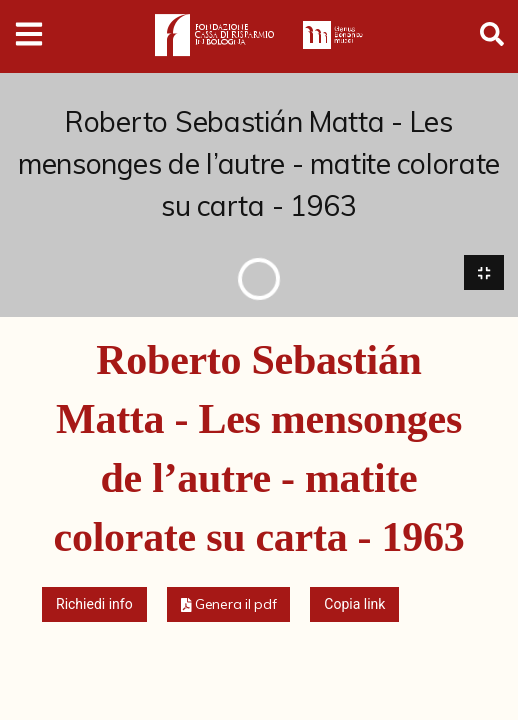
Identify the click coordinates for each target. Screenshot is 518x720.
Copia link (354, 605)
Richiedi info (94, 605)
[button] (229, 605)
